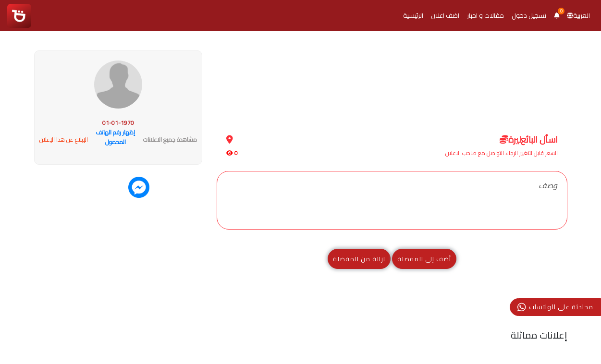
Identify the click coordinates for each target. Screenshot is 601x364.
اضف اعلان (445, 15)
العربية (578, 15)
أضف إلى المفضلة (424, 259)
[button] (557, 16)
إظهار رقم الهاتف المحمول (115, 137)
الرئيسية (413, 15)
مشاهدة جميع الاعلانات (170, 140)
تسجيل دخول (529, 15)
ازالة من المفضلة (359, 259)
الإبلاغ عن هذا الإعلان (64, 140)
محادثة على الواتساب (555, 307)
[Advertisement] (392, 81)
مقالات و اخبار (485, 15)
